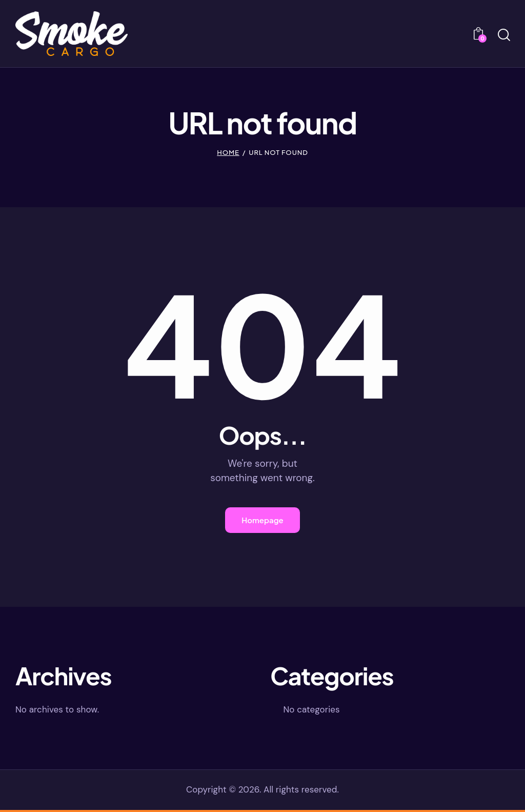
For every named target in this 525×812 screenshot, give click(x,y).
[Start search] (503, 35)
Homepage (262, 521)
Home (228, 152)
